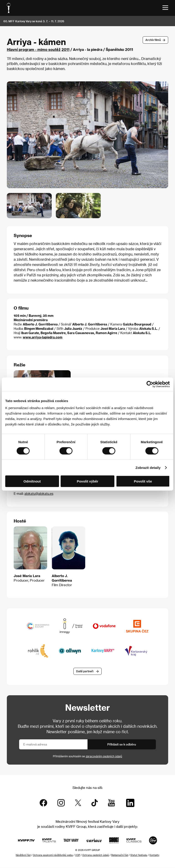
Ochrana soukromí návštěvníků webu (53, 855)
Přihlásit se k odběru (122, 744)
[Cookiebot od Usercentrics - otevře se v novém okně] (150, 384)
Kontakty (154, 855)
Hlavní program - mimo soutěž (34, 49)
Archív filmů (153, 40)
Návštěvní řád (23, 855)
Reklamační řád (120, 855)
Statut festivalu (139, 855)
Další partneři (85, 671)
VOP (78, 855)
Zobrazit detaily (148, 467)
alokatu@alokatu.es (39, 494)
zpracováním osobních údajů (104, 756)
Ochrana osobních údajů (96, 855)
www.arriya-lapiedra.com (43, 337)
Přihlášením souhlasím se (87, 756)
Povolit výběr (87, 481)
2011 (66, 49)
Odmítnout (32, 481)
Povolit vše (143, 481)
